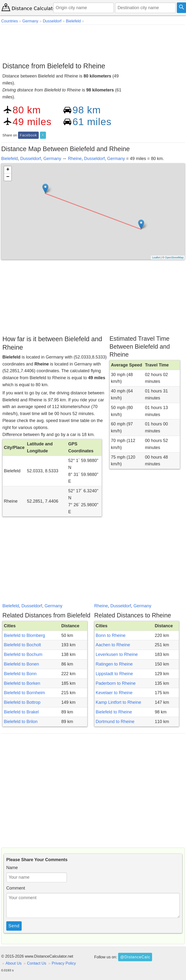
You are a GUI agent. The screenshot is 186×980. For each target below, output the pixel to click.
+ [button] (8, 170)
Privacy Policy (64, 963)
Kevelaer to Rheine (114, 693)
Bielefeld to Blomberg (24, 635)
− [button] (8, 177)
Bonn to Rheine (111, 635)
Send (14, 926)
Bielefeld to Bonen (21, 664)
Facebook (28, 135)
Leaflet (156, 257)
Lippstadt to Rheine (114, 674)
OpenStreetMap (174, 257)
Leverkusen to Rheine (117, 654)
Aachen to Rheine (113, 645)
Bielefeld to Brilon (21, 722)
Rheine (75, 159)
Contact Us (37, 963)
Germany (52, 159)
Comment (16, 888)
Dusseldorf (31, 159)
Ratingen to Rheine (114, 664)
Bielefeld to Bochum (23, 654)
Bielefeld (10, 159)
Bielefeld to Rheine (114, 712)
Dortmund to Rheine (115, 722)
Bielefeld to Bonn (20, 674)
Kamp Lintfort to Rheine (119, 702)
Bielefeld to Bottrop (22, 702)
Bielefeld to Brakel (21, 712)
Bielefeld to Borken (22, 683)
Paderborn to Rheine (116, 683)
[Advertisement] (92, 42)
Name (12, 868)
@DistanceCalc (135, 957)
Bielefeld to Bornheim (24, 693)
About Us (14, 963)
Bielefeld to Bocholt (22, 645)
